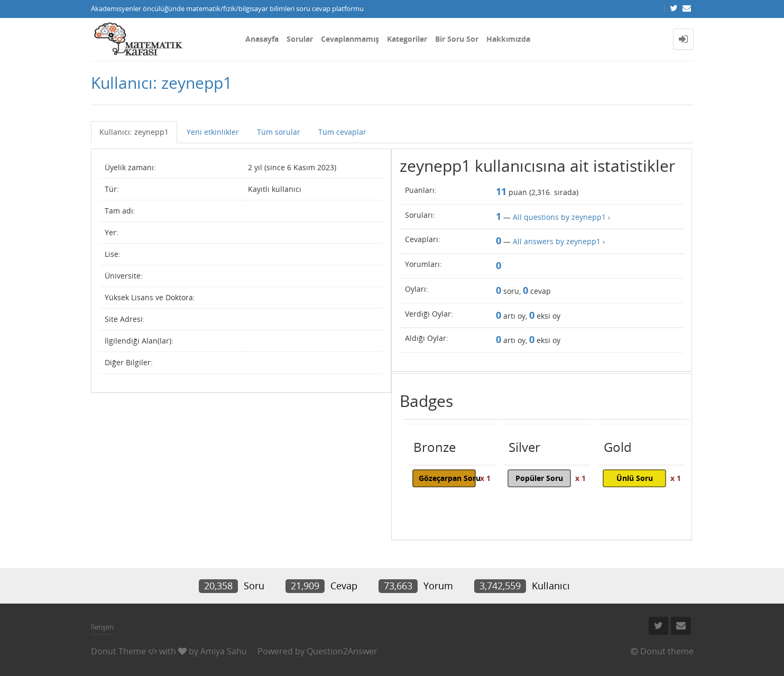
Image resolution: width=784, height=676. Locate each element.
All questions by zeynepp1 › (561, 217)
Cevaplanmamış (350, 39)
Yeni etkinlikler (213, 132)
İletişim (102, 627)
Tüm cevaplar (342, 132)
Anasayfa (262, 39)
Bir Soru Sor (457, 39)
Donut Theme (118, 651)
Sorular (300, 39)
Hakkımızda (508, 39)
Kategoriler (407, 39)
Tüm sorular (279, 132)
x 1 (485, 478)
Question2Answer (342, 651)
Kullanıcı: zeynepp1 (134, 132)
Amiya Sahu (224, 651)
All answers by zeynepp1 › (559, 241)
